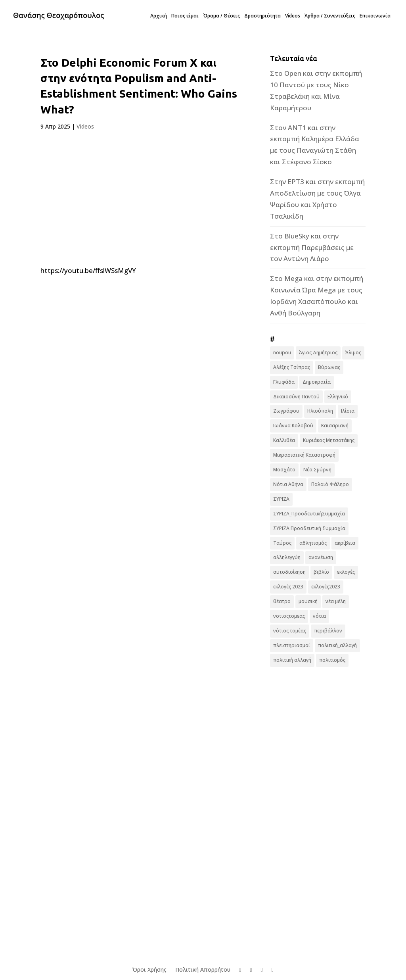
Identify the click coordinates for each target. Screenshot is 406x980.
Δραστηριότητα (262, 16)
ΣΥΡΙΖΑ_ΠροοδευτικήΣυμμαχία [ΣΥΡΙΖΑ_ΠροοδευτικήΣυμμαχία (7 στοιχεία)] (309, 514)
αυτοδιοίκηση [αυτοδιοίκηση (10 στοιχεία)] (289, 572)
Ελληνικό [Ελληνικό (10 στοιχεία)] (338, 397)
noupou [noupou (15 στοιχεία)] (282, 353)
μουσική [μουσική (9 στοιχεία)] (308, 601)
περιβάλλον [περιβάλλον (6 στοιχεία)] (328, 631)
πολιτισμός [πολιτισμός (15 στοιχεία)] (332, 660)
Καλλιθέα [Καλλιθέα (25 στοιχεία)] (284, 440)
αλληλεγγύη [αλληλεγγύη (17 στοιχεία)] (287, 557)
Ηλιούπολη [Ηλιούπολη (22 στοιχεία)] (320, 411)
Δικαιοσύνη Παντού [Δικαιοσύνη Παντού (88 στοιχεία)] (296, 397)
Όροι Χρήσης (149, 969)
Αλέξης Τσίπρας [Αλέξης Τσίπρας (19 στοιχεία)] (292, 367)
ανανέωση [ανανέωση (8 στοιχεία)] (321, 557)
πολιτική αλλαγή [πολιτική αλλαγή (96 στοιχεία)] (292, 660)
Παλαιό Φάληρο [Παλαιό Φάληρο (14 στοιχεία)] (330, 484)
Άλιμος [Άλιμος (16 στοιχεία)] (353, 353)
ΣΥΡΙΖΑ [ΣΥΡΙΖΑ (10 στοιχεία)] (281, 499)
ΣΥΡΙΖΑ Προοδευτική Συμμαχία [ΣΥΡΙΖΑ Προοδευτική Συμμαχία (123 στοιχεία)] (309, 528)
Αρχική (159, 16)
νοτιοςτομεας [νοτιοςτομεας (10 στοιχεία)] (289, 616)
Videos (293, 16)
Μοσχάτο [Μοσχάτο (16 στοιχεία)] (284, 470)
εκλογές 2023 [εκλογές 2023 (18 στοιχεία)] (288, 587)
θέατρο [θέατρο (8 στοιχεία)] (282, 601)
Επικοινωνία (375, 16)
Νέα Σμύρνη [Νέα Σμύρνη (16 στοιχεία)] (317, 470)
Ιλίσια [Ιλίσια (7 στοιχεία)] (348, 411)
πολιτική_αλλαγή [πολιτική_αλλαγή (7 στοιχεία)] (337, 645)
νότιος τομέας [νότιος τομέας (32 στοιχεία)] (290, 631)
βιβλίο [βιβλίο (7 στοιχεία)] (321, 572)
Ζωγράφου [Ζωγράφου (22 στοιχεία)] (286, 411)
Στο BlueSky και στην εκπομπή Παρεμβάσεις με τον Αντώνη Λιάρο (312, 247)
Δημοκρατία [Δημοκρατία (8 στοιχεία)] (317, 382)
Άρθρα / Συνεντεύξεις (330, 16)
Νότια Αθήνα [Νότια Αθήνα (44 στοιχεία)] (288, 484)
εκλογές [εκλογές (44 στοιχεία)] (346, 572)
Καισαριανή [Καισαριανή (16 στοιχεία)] (335, 426)
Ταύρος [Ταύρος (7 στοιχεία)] (282, 543)
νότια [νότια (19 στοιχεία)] (319, 616)
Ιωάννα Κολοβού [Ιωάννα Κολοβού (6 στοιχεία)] (293, 426)
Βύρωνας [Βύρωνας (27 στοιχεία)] (329, 367)
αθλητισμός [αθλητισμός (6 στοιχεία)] (313, 543)
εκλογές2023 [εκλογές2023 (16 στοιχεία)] (326, 587)
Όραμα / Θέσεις (221, 16)
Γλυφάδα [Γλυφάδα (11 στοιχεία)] (284, 382)
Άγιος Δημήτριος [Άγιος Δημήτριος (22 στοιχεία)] (318, 353)
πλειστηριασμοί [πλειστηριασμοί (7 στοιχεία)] (292, 645)
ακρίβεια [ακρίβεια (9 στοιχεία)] (345, 543)
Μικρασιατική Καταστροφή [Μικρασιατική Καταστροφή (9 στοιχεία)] (304, 455)
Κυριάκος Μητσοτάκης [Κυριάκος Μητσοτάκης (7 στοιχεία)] (329, 440)
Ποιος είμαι (185, 16)
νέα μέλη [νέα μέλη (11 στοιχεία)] (336, 601)
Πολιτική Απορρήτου (203, 969)
